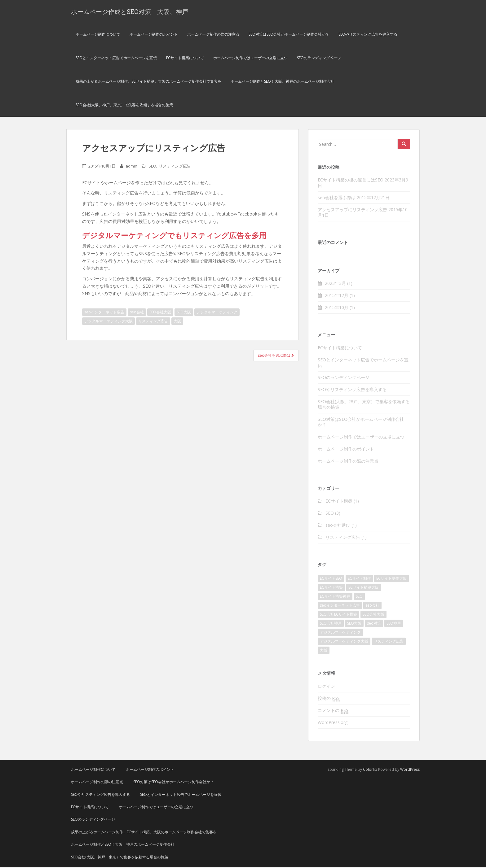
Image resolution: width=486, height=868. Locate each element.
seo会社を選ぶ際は (276, 356)
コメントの (333, 711)
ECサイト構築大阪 (364, 588)
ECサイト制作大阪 (391, 579)
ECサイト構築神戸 (335, 597)
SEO (152, 167)
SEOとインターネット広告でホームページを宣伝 (116, 59)
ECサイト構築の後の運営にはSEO (351, 181)
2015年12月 (337, 296)
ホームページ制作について (98, 35)
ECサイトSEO (331, 579)
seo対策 (374, 624)
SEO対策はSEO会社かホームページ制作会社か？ (289, 35)
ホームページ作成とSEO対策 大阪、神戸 (130, 12)
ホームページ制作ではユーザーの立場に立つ (250, 59)
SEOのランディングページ (319, 59)
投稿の (329, 699)
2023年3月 (335, 284)
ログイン (326, 687)
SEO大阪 (184, 313)
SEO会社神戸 (331, 624)
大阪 (177, 322)
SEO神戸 (394, 624)
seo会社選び (338, 526)
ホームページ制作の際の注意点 (213, 35)
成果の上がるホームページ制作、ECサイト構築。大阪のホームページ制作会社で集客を (148, 82)
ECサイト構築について (185, 59)
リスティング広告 (175, 167)
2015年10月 (337, 308)
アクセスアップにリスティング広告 (352, 210)
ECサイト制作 (359, 579)
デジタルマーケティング (217, 313)
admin (131, 167)
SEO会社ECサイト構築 (338, 615)
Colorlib (370, 770)
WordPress (410, 770)
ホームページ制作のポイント (154, 35)
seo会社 (137, 313)
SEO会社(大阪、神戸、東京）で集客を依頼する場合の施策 (124, 106)
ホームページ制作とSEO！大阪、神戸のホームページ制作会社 (282, 82)
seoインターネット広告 (104, 313)
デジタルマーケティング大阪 (108, 322)
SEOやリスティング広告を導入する (368, 35)
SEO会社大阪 (160, 313)
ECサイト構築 (339, 502)
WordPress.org (333, 723)
